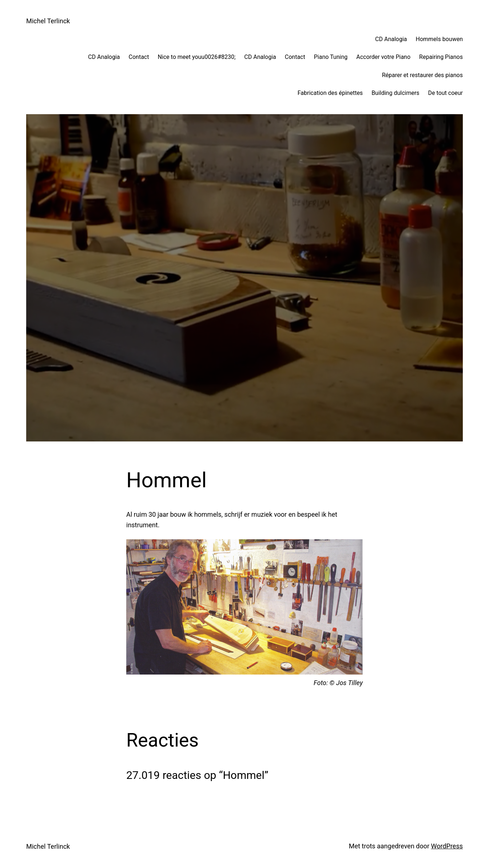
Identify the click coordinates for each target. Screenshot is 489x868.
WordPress (447, 846)
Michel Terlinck (48, 21)
